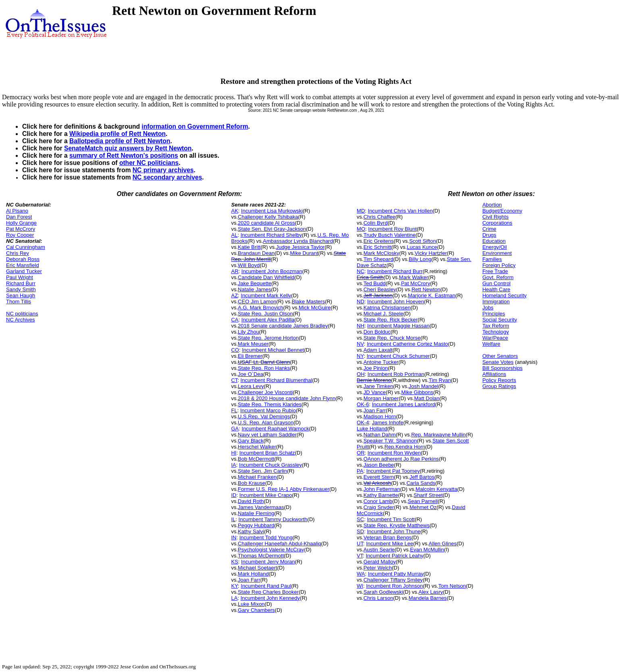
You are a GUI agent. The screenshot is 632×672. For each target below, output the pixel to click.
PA (360, 471)
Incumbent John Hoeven (396, 302)
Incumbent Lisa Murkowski (272, 211)
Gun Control (497, 283)
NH (361, 326)
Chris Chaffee (379, 217)
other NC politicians (149, 163)
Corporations (497, 223)
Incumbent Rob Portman (396, 374)
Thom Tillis (19, 302)
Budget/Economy (502, 211)
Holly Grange (21, 223)
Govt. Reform (498, 277)
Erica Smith (370, 277)
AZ (234, 295)
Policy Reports (499, 380)
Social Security (500, 320)
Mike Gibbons (417, 392)
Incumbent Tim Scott (391, 519)
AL (234, 235)
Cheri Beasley (380, 289)
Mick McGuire (315, 308)
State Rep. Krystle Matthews (397, 525)
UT (360, 544)
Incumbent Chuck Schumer (398, 356)
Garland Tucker (24, 271)
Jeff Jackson (378, 295)
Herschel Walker (257, 447)
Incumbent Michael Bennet (273, 350)
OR (361, 453)
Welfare (492, 344)
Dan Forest (19, 217)
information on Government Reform (195, 126)
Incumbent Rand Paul (266, 586)
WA (361, 574)
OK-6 (363, 404)
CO (235, 350)
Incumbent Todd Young (266, 537)
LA (234, 598)
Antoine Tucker (381, 362)
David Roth (251, 501)
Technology (496, 332)
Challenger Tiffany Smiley (393, 580)
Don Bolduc (377, 332)
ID (234, 495)
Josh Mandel (424, 386)
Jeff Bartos (422, 477)
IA (233, 465)
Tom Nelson (452, 586)
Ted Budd (375, 283)
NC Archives (21, 320)
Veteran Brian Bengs (388, 537)
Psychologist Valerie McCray (271, 550)
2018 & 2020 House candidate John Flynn (287, 398)
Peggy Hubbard (256, 525)
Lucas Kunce (422, 247)
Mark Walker (414, 277)
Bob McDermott (256, 459)
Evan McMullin (427, 550)
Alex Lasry (431, 592)
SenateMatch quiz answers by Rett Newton (128, 148)
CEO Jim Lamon (257, 302)
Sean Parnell (423, 501)
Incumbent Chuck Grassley (270, 465)
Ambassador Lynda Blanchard (298, 241)
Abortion (492, 205)
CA (235, 320)
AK (234, 211)
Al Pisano (17, 211)
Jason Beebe (379, 465)
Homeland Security (505, 295)
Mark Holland (253, 574)
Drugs (490, 235)
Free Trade (495, 271)
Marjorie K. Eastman (432, 295)
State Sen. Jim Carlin (262, 471)
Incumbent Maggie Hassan (398, 326)
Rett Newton (426, 289)
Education (494, 241)
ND (361, 302)
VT (360, 556)
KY (234, 586)
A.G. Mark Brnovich (261, 308)
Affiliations (494, 374)
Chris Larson (378, 598)
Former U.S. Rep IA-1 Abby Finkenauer (284, 489)
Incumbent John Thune (394, 531)
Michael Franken (257, 477)
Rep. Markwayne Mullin (438, 435)
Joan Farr (249, 580)
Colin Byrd (376, 223)
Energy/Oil (495, 247)
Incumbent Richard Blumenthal (276, 380)
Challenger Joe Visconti (265, 392)
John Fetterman (382, 489)
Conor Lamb (378, 501)
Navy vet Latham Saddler (267, 435)
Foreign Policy (499, 265)
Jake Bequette (255, 283)
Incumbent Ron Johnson (394, 586)
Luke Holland (372, 429)
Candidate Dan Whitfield (266, 277)
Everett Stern (379, 477)
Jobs (488, 308)
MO (361, 229)
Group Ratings (499, 386)
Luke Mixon (251, 604)
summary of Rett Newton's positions (124, 155)
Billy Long (420, 259)
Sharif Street (428, 495)
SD (360, 531)
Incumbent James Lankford (404, 404)
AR (235, 271)
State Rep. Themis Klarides (270, 404)
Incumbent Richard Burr (395, 271)
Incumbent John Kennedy (270, 598)
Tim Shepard (378, 259)
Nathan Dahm (380, 435)
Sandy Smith (21, 289)
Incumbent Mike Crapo (266, 495)
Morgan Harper (381, 398)
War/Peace (495, 338)
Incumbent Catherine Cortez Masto (407, 344)
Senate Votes (498, 362)
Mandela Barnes (428, 598)
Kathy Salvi (251, 531)
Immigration (496, 302)
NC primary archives (163, 170)
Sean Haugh (21, 295)
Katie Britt (249, 247)
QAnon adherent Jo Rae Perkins (401, 459)
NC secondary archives (167, 177)
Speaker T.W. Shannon (390, 441)
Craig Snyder (379, 507)
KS (234, 562)
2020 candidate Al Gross (266, 223)
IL (233, 519)
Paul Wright (20, 277)
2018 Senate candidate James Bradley (283, 326)
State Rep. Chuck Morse (392, 338)
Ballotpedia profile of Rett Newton (120, 141)
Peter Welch (378, 568)
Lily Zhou (248, 332)
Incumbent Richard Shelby (271, 235)
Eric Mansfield (23, 265)
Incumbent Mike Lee (390, 544)
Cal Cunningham (26, 247)
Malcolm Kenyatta (436, 489)
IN (234, 537)
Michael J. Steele (384, 314)
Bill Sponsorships (503, 368)
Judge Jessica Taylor (300, 247)
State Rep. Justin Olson (265, 314)
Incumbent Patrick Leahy (394, 556)
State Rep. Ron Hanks (264, 368)
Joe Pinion (376, 368)
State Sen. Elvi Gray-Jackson (272, 229)
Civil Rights (496, 217)
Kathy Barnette (381, 495)
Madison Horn (380, 416)
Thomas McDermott (261, 556)
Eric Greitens (379, 241)
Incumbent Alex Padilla (268, 320)
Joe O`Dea (251, 374)
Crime (490, 229)
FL (234, 410)
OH (361, 374)
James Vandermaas (261, 507)
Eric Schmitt (377, 247)
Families (492, 259)
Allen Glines (443, 544)
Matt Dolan (427, 398)
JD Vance (375, 392)
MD (361, 211)
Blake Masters (308, 302)
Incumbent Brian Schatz (267, 453)
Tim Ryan (440, 380)
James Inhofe (388, 423)
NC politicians (22, 314)
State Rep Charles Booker (268, 592)
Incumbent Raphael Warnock (275, 429)
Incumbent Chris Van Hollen (400, 211)
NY (360, 356)
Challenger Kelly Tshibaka (268, 217)
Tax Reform (496, 326)
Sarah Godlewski (383, 592)
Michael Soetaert (258, 568)
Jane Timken (378, 386)
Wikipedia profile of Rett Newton (117, 134)
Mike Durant (304, 253)
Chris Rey (18, 253)
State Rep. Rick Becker (391, 320)
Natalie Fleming (256, 513)
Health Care (496, 289)
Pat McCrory (21, 229)
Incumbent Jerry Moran (268, 562)
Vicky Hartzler (431, 253)
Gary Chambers (256, 610)
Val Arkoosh (377, 483)
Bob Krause (252, 483)
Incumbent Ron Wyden (394, 453)
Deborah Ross (23, 259)
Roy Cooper (20, 235)
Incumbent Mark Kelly (266, 295)
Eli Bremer (250, 356)
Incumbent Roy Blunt (392, 229)
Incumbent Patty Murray (396, 574)
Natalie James (254, 289)
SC (360, 519)
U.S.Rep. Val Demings (264, 416)
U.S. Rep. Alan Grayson (266, 423)
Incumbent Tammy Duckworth (273, 519)
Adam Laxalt (378, 350)
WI (360, 586)
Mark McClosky (381, 253)
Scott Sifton (422, 241)
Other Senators (500, 356)
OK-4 (363, 423)
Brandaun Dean (256, 253)
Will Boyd (249, 265)
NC (361, 271)
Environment (497, 253)
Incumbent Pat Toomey (393, 471)
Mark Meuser (253, 344)
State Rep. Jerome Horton (268, 338)
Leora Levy (251, 386)
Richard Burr (21, 283)
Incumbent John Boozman (272, 271)
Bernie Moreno (374, 380)
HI (234, 453)
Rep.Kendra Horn (405, 447)
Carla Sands (421, 483)
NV (360, 344)
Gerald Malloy (380, 562)
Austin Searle (379, 550)
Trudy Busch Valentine (390, 235)
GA (235, 429)
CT (234, 380)
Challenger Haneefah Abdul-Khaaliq (280, 544)
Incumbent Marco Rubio (268, 410)
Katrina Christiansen (387, 308)
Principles (494, 314)
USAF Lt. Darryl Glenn (264, 362)
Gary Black (251, 441)
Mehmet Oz (423, 507)
